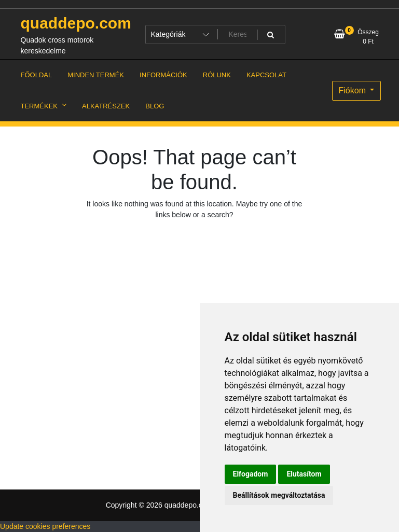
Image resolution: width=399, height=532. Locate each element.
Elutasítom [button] (304, 474)
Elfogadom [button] (251, 474)
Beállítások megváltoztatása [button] (279, 495)
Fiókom (354, 90)
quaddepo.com (76, 23)
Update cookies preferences (45, 526)
